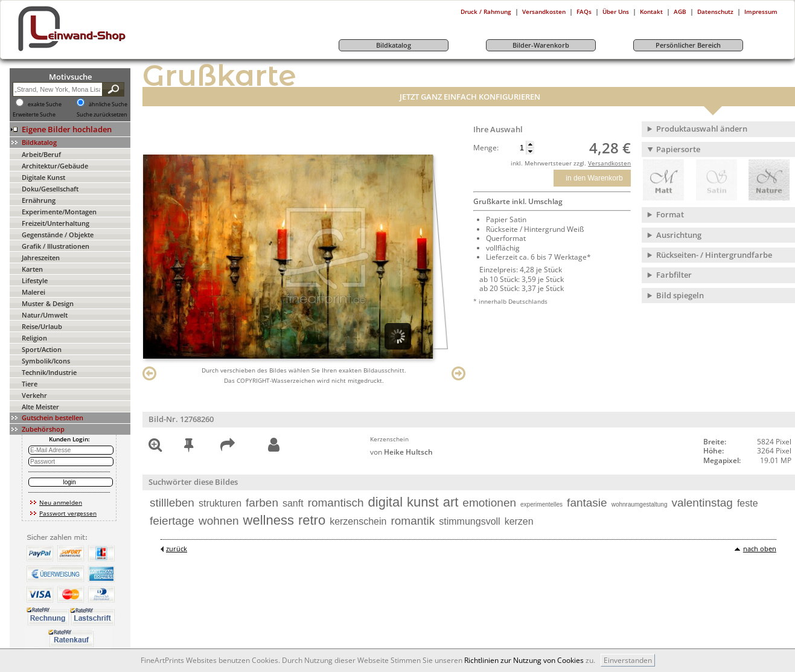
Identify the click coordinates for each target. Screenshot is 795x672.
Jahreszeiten (41, 258)
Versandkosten (544, 11)
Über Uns (616, 11)
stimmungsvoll (469, 521)
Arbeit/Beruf (41, 154)
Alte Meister (40, 407)
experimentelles (541, 504)
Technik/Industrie (49, 372)
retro (312, 520)
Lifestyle (35, 280)
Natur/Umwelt (45, 315)
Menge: (486, 148)
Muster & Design (48, 303)
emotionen (489, 503)
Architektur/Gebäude (55, 166)
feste (748, 503)
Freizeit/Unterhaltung (56, 223)
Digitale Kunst (43, 177)
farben (262, 503)
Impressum (761, 11)
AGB (680, 11)
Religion (34, 338)
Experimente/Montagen (59, 212)
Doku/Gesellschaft (50, 189)
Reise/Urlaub (42, 326)
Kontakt (651, 11)
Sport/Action (42, 349)
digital (385, 502)
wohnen (219, 521)
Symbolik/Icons (46, 361)
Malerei (34, 292)
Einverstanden (628, 660)
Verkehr (34, 395)
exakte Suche (45, 104)
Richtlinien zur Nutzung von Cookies (524, 660)
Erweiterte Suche (34, 115)
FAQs (584, 11)
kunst (423, 502)
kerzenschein (358, 521)
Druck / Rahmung (486, 11)
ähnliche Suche (108, 104)
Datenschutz (715, 11)
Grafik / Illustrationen (56, 246)
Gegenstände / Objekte (58, 235)
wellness (269, 520)
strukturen (220, 503)
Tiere (30, 384)
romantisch (336, 503)
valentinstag (702, 503)
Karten (32, 269)
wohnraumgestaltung (640, 504)
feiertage (172, 521)
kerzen (519, 521)
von (401, 452)
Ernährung (39, 200)
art (451, 502)
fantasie (587, 503)
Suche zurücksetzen (102, 115)
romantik (413, 521)
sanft (293, 503)
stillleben (172, 503)
